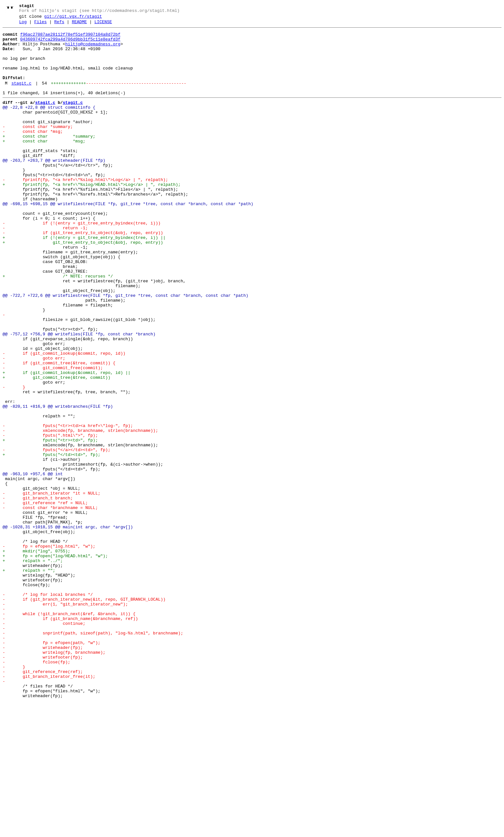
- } (14, 459)
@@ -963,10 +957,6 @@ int (33, 564)
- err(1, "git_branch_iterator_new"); (65, 720)
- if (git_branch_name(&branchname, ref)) (70, 737)
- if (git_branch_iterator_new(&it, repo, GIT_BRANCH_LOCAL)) (84, 714)
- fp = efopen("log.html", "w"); (49, 650)
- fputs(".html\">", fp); (50, 517)
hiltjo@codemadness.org (93, 50)
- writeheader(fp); (43, 772)
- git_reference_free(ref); (43, 801)
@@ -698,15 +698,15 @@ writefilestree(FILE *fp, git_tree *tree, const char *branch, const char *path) (128, 240)
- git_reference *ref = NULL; (45, 598)
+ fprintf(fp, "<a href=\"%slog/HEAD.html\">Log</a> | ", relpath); (92, 216)
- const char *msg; (33, 153)
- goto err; (34, 425)
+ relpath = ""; (29, 679)
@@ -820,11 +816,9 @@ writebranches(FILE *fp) (58, 483)
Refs (59, 25)
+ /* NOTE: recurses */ (58, 326)
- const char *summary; (38, 147)
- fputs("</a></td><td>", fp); (56, 535)
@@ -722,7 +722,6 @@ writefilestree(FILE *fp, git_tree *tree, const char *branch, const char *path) (125, 350)
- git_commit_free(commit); (53, 436)
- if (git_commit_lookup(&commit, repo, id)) (64, 419)
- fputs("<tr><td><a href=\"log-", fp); (68, 506)
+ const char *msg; (44, 164)
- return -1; (45, 268)
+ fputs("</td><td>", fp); (51, 541)
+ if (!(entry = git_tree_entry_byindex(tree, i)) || (84, 280)
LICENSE (103, 25)
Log (23, 25)
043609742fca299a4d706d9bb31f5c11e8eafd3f (70, 44)
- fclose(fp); (36, 789)
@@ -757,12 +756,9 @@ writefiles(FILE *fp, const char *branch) (79, 396)
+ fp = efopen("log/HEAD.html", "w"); (55, 662)
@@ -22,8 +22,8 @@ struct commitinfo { (49, 124)
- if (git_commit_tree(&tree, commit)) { (59, 431)
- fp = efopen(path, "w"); (51, 766)
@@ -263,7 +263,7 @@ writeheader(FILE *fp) (54, 187)
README (79, 25)
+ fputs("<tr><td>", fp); (50, 523)
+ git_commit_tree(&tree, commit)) (56, 448)
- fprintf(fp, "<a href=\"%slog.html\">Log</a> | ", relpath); (85, 211)
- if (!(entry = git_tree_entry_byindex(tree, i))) (81, 263)
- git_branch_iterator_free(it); (49, 807)
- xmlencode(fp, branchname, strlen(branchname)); (80, 512)
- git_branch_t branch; (38, 593)
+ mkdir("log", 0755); (36, 656)
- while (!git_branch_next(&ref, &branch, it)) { (69, 732)
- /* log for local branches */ (48, 708)
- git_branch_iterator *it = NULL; (51, 587)
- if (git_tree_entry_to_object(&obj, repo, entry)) (83, 274)
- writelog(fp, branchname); (54, 778)
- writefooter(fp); (43, 784)
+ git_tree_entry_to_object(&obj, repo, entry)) (83, 286)
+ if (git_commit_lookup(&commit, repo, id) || (67, 442)
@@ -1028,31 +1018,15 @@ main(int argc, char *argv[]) (68, 627)
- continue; (44, 743)
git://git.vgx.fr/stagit (73, 18)
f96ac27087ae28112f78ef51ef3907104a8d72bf (70, 38)
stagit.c (21, 97)
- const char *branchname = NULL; (50, 604)
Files (40, 25)
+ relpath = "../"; (33, 668)
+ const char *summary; (49, 159)
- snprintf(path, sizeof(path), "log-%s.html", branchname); (93, 755)
